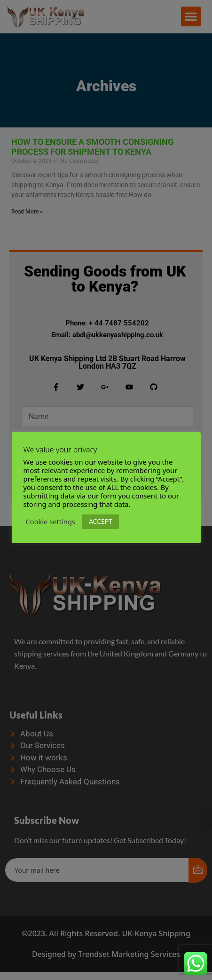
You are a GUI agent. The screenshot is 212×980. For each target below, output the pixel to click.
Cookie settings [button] (51, 522)
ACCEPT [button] (101, 521)
